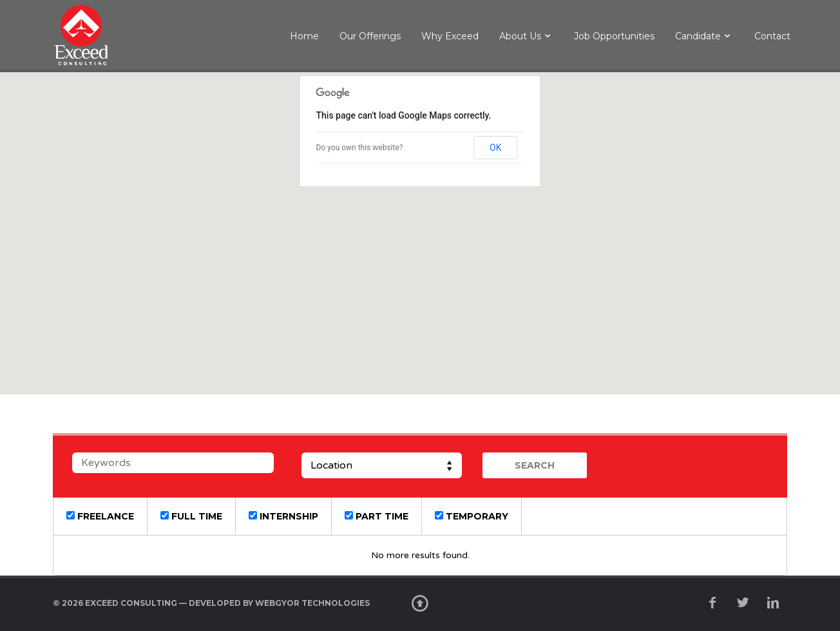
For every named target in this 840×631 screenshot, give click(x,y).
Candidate (698, 36)
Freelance (100, 516)
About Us (520, 36)
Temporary (472, 516)
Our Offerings (370, 36)
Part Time (377, 516)
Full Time (191, 516)
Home (304, 36)
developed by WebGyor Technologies (279, 603)
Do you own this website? (360, 148)
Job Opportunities (614, 36)
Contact (772, 36)
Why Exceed (450, 36)
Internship (283, 516)
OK (495, 148)
